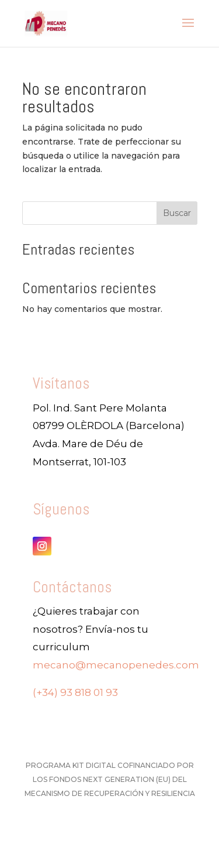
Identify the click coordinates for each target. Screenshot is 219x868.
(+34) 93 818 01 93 (75, 692)
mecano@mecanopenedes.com (116, 665)
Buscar (177, 213)
